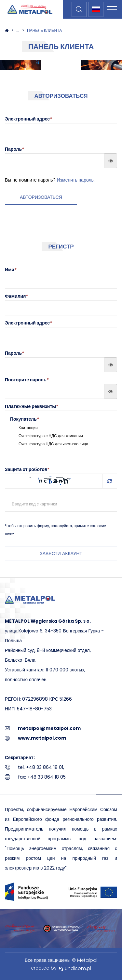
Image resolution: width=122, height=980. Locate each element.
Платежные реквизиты (32, 406)
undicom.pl (75, 968)
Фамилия (16, 296)
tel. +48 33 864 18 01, (41, 767)
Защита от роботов (27, 469)
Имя (11, 270)
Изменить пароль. (76, 180)
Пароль (14, 353)
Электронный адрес (28, 323)
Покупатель (25, 419)
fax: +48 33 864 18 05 (42, 777)
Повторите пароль (27, 380)
